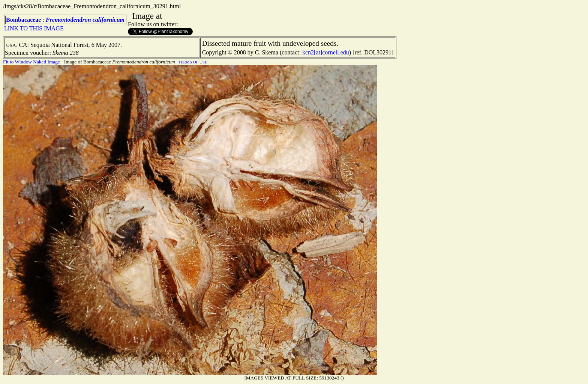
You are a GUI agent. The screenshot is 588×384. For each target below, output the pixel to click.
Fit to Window (17, 62)
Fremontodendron (68, 20)
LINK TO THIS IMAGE (34, 28)
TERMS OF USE (193, 62)
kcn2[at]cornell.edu (326, 52)
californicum (109, 20)
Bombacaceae (23, 20)
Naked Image (46, 62)
